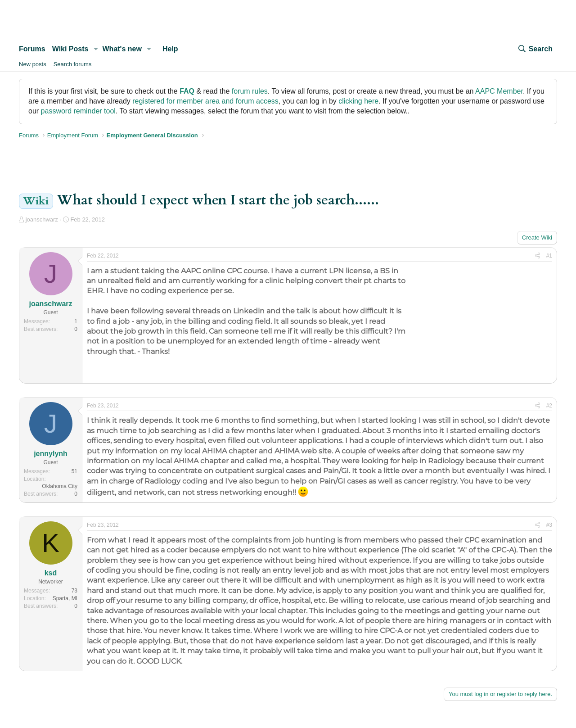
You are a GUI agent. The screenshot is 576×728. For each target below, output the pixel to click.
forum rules (250, 91)
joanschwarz (42, 219)
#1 (549, 256)
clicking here (358, 101)
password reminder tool (78, 111)
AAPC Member (499, 91)
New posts (33, 64)
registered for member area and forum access (205, 101)
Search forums (73, 64)
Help (170, 49)
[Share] (538, 256)
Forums (32, 49)
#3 (549, 525)
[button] (96, 49)
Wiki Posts (70, 49)
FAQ (187, 91)
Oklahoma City (60, 486)
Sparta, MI (65, 598)
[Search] (535, 49)
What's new (122, 49)
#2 (549, 406)
